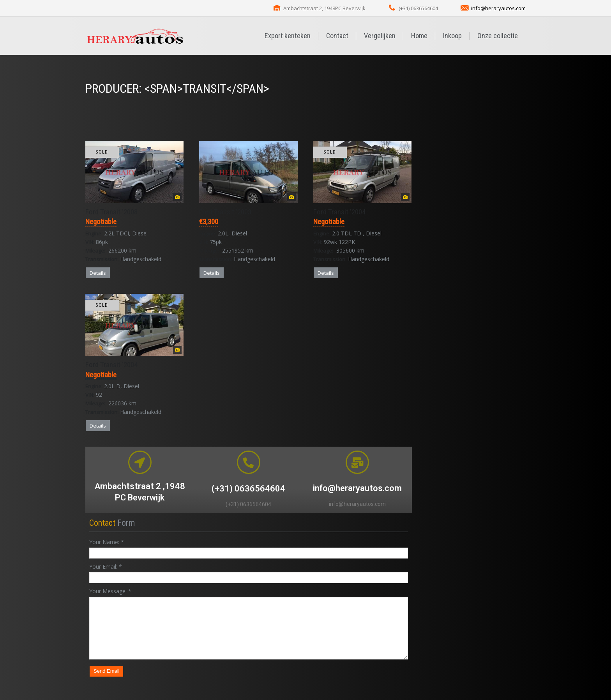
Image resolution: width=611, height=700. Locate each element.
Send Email (106, 671)
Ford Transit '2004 (339, 212)
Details (98, 273)
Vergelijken (380, 36)
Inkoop (452, 36)
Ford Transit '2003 (225, 212)
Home (419, 36)
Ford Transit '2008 (111, 212)
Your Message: (110, 591)
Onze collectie (498, 36)
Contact (337, 36)
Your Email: (106, 567)
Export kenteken (288, 36)
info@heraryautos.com (498, 8)
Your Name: (107, 542)
